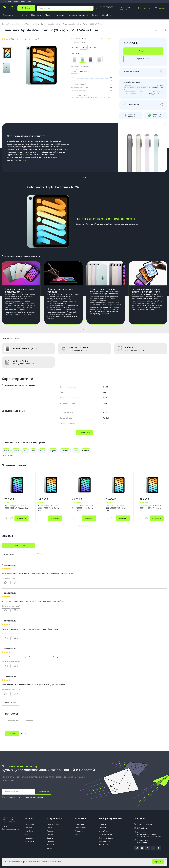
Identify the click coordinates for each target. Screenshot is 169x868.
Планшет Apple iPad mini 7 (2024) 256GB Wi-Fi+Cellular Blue (116, 508)
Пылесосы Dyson (106, 838)
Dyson (95, 15)
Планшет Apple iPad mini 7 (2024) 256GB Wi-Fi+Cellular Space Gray (83, 508)
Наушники (60, 15)
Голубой (53, 451)
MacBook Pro (104, 841)
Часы (48, 15)
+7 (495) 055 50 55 (106, 7)
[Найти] (91, 8)
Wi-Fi (25, 451)
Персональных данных (34, 797)
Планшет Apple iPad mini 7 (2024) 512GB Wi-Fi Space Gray (16, 507)
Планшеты (36, 15)
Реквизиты (79, 831)
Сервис (50, 838)
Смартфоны (8, 15)
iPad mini (86, 451)
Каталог (29, 818)
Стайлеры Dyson (106, 835)
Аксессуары (30, 841)
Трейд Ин (51, 845)
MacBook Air (104, 845)
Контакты (29, 2)
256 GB (6, 451)
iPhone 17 (103, 824)
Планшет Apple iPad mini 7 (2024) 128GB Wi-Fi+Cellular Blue (150, 508)
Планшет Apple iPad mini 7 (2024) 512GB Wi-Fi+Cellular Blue (49, 508)
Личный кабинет (54, 824)
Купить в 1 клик (143, 59)
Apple (76, 451)
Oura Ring (107, 15)
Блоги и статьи (81, 828)
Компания (80, 818)
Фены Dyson (104, 831)
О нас (4, 2)
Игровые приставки (78, 15)
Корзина (159, 8)
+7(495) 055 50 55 (144, 824)
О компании (80, 824)
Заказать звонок (104, 9)
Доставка (16, 2)
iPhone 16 (103, 828)
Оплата (23, 2)
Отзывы (9, 2)
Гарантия (51, 841)
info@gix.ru (142, 828)
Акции (49, 848)
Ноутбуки (22, 15)
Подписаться (43, 792)
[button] (83, 177)
